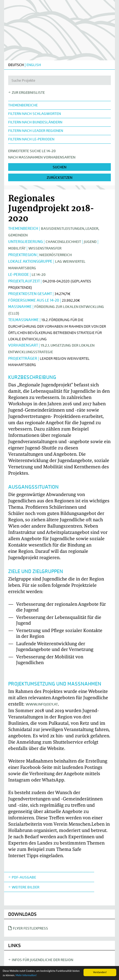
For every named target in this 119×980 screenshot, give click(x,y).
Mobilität (17, 248)
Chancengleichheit (63, 242)
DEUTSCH (16, 65)
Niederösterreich (56, 255)
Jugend (90, 242)
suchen (59, 167)
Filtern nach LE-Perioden (31, 139)
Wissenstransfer (45, 248)
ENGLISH (34, 65)
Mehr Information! (26, 975)
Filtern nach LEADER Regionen (36, 131)
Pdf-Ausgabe (24, 877)
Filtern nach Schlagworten (35, 114)
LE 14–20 (39, 275)
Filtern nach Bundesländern (35, 122)
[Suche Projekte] (59, 80)
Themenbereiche (23, 105)
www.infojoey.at (42, 704)
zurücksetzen (59, 178)
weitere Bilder (26, 887)
